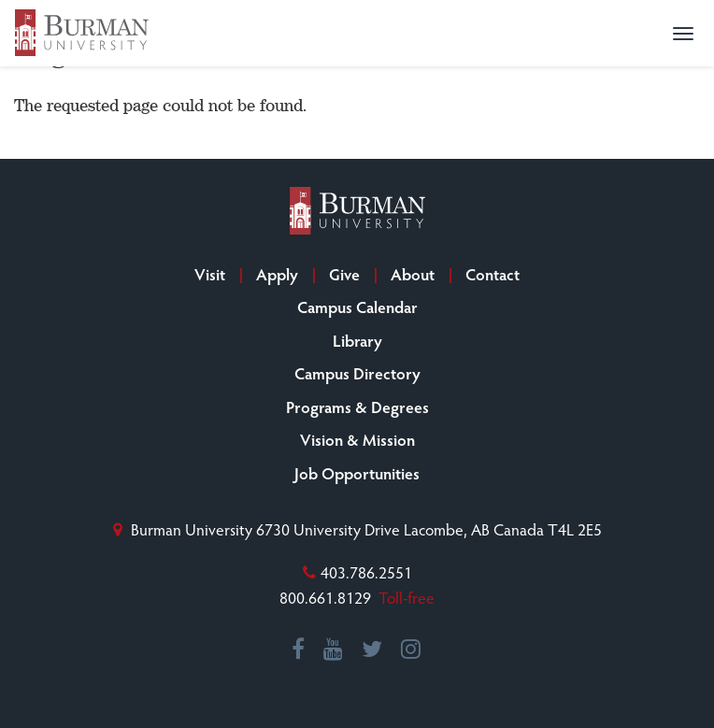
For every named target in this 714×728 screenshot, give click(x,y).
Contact (493, 274)
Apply (277, 274)
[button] (683, 34)
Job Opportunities (357, 473)
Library (357, 340)
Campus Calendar (357, 307)
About (413, 274)
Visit (210, 274)
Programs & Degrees (357, 407)
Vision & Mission (357, 439)
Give (344, 274)
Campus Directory (357, 373)
